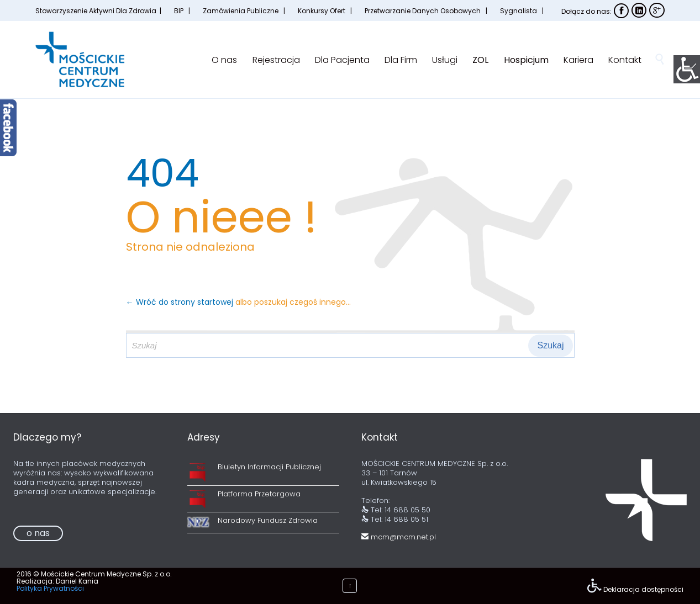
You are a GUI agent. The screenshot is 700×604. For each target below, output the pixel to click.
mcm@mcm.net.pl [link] (399, 537)
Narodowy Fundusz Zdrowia (268, 520)
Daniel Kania (77, 581)
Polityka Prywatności (50, 588)
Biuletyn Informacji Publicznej (269, 467)
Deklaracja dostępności (643, 589)
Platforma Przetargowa (259, 494)
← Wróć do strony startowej (181, 302)
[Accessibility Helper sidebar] (687, 68)
